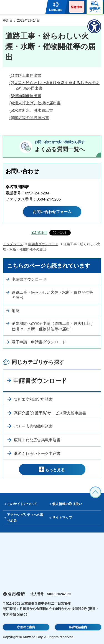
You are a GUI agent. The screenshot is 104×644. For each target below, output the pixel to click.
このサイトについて (22, 504)
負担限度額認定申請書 (33, 399)
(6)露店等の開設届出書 (29, 118)
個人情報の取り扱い (67, 504)
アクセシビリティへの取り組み (25, 518)
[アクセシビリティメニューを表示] (94, 26)
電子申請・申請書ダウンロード (39, 342)
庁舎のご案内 (26, 627)
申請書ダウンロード (43, 244)
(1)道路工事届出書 (25, 75)
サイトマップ (62, 518)
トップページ (13, 244)
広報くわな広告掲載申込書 (37, 440)
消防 (16, 311)
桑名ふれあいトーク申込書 (37, 453)
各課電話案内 (78, 627)
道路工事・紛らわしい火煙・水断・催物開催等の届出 (52, 295)
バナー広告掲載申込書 (33, 426)
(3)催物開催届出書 (25, 96)
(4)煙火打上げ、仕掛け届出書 (35, 103)
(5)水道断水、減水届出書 (31, 110)
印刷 (41, 233)
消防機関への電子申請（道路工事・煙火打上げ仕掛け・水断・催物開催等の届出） (52, 326)
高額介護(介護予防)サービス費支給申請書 (50, 413)
